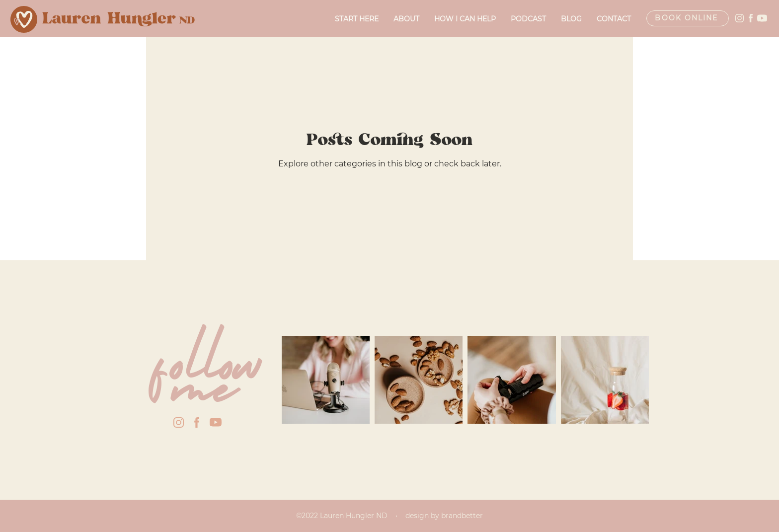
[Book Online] (688, 18)
